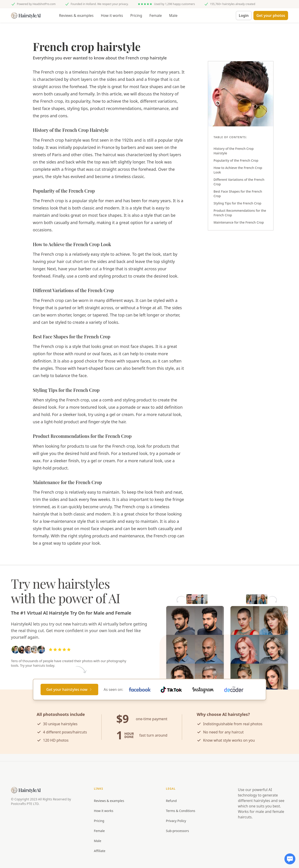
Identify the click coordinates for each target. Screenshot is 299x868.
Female (156, 15)
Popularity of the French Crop (236, 160)
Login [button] (244, 15)
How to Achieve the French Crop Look (238, 170)
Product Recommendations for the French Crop (240, 213)
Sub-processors (177, 831)
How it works (112, 15)
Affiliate (100, 851)
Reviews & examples (76, 15)
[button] (271, 15)
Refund (171, 801)
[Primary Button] (69, 689)
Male (173, 15)
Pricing (136, 15)
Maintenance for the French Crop (239, 222)
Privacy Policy (176, 821)
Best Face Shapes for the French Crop (238, 194)
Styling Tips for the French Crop (237, 203)
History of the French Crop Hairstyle (234, 151)
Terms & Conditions (181, 811)
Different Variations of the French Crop (239, 182)
